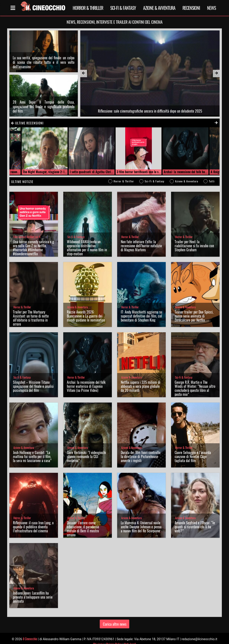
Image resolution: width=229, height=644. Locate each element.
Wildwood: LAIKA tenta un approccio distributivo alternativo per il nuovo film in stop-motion (87, 248)
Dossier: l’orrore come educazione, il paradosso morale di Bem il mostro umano (83, 529)
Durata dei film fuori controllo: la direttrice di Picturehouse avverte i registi (141, 456)
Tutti (212, 181)
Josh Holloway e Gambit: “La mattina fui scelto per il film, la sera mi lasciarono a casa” (32, 456)
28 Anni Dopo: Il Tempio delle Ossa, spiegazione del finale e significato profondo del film (44, 107)
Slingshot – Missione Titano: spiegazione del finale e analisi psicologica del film (33, 386)
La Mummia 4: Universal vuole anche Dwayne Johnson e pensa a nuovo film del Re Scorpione (141, 527)
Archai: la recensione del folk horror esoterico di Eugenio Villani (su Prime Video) (86, 386)
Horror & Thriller (88, 8)
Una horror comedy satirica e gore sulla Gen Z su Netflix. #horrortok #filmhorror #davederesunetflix (33, 248)
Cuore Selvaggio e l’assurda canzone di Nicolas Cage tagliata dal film (193, 456)
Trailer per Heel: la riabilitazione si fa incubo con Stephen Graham (194, 246)
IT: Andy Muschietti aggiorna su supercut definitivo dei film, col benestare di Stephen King (141, 316)
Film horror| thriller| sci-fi (27, 237)
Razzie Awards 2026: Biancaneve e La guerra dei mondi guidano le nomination (86, 316)
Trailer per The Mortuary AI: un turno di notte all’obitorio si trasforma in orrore (31, 318)
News (211, 8)
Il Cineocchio (30, 639)
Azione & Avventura (159, 8)
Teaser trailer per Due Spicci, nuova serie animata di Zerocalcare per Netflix (194, 316)
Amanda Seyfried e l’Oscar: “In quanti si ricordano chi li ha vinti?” (195, 527)
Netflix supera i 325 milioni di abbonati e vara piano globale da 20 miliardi (141, 386)
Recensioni (191, 8)
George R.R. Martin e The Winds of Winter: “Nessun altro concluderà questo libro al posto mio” (195, 388)
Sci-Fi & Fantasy (123, 8)
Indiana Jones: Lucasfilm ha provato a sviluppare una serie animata (33, 597)
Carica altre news (115, 624)
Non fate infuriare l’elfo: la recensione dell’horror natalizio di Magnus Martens (141, 246)
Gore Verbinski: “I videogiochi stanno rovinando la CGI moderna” (86, 456)
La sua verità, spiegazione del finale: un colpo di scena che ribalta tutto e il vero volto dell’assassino (44, 62)
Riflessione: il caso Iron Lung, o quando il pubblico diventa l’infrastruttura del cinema (33, 527)
